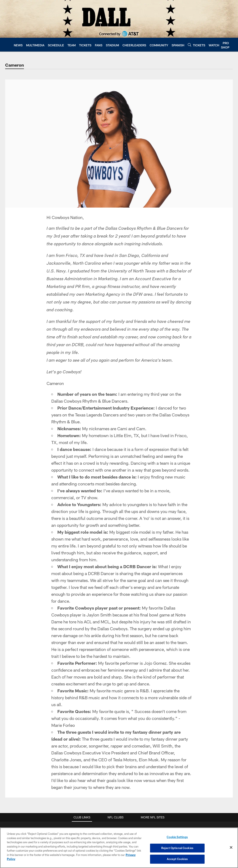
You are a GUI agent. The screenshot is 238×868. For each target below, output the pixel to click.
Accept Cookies (177, 859)
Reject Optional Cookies (177, 848)
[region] (119, 848)
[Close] (231, 848)
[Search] (189, 45)
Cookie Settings (177, 837)
